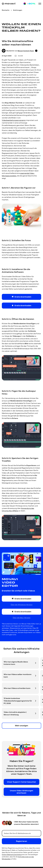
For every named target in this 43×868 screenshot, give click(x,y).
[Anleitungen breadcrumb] (18, 10)
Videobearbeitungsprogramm (14, 120)
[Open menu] (40, 4)
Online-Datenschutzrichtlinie (12, 854)
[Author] (4, 51)
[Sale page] (29, 4)
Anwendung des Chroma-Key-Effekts (18, 510)
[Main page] (9, 4)
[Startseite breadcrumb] (6, 10)
